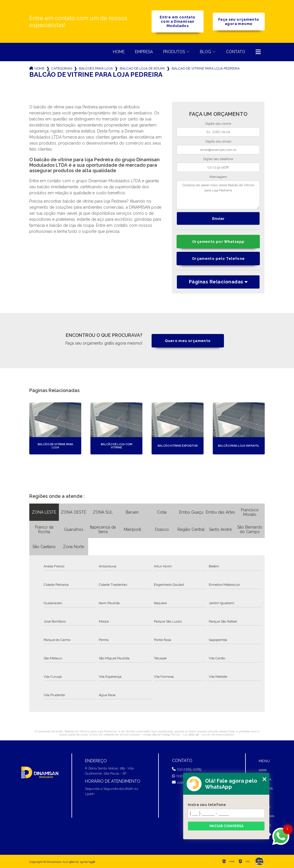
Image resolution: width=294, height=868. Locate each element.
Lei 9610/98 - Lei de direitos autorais (209, 734)
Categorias (62, 68)
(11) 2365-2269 (187, 769)
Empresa (144, 52)
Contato (236, 52)
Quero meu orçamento (188, 341)
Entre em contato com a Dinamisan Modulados (177, 21)
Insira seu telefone (207, 804)
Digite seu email (218, 141)
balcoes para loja (96, 68)
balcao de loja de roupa (142, 68)
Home (119, 52)
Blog (205, 52)
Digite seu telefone (218, 159)
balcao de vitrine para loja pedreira (206, 68)
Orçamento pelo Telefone (218, 259)
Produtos (174, 52)
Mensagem (218, 177)
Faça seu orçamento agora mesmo (239, 22)
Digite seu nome (218, 124)
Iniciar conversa (226, 826)
